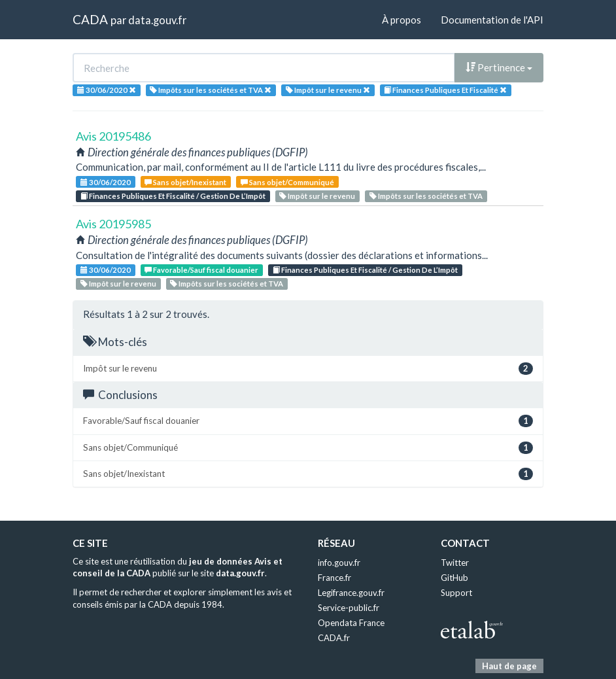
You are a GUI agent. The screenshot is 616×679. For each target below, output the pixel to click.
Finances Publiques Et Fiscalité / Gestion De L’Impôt (173, 196)
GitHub (454, 578)
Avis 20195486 (113, 136)
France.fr (334, 578)
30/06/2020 (106, 182)
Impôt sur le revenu (317, 196)
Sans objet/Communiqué (287, 182)
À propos (402, 20)
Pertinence (499, 67)
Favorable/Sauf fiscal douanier (201, 270)
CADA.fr (334, 638)
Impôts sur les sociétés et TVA (426, 196)
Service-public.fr (349, 608)
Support (456, 593)
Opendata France (351, 623)
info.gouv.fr (339, 563)
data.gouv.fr (157, 20)
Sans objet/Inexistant (185, 182)
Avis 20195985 (113, 224)
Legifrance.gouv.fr (351, 593)
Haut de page (509, 666)
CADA (90, 19)
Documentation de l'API (492, 20)
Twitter (455, 563)
